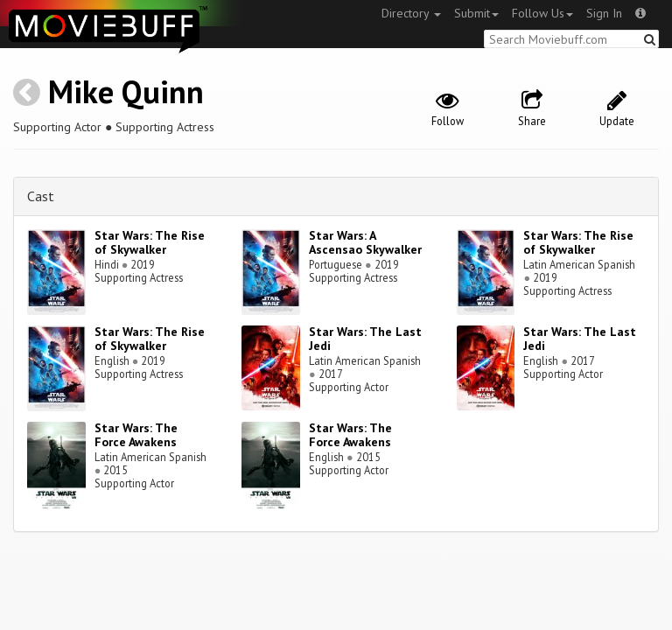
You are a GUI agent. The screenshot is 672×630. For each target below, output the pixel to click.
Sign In (604, 13)
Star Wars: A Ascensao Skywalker (365, 243)
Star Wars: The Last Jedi (365, 339)
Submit (476, 13)
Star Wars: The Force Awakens (136, 435)
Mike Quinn (126, 91)
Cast (41, 196)
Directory (411, 13)
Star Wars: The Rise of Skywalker (150, 243)
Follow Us (542, 13)
